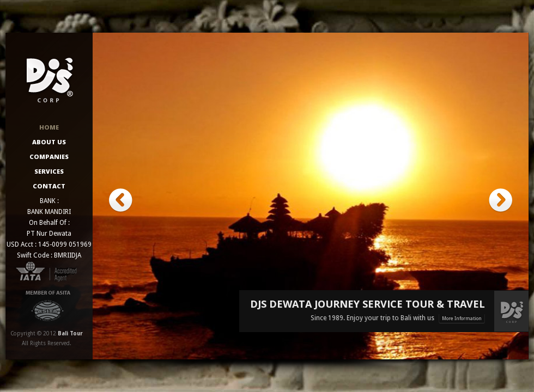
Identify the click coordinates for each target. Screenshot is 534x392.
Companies (49, 157)
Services (49, 171)
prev (121, 201)
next (500, 201)
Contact (49, 186)
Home (49, 127)
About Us (49, 142)
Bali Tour (70, 333)
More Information (462, 318)
